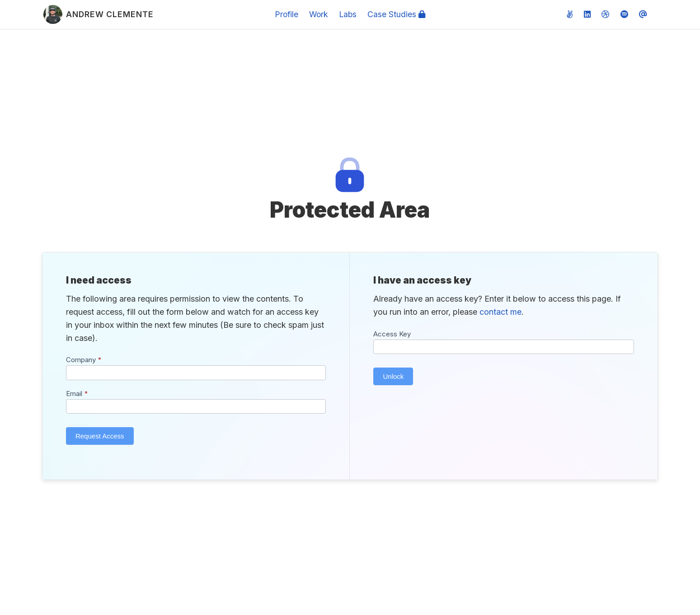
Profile (287, 14)
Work (319, 14)
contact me (500, 312)
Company (84, 360)
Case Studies (396, 14)
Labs (348, 14)
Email (77, 394)
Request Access (100, 436)
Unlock (393, 376)
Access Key (392, 334)
